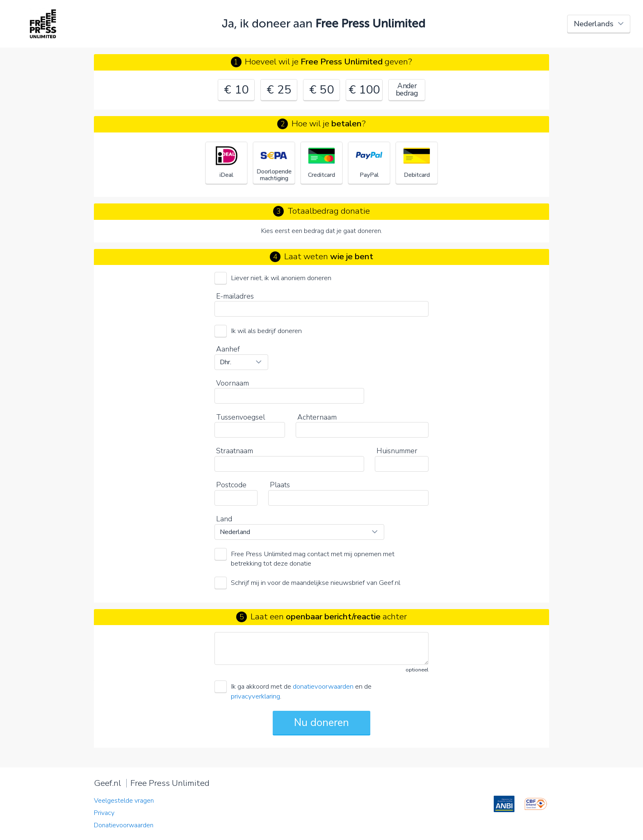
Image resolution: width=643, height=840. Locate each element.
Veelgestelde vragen (124, 801)
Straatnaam (235, 451)
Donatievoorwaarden (124, 825)
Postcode (231, 485)
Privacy (104, 813)
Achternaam (317, 417)
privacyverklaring (255, 696)
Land (224, 519)
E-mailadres (235, 296)
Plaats (280, 485)
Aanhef (228, 349)
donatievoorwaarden (323, 686)
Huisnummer (397, 451)
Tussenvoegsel (241, 417)
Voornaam (233, 383)
